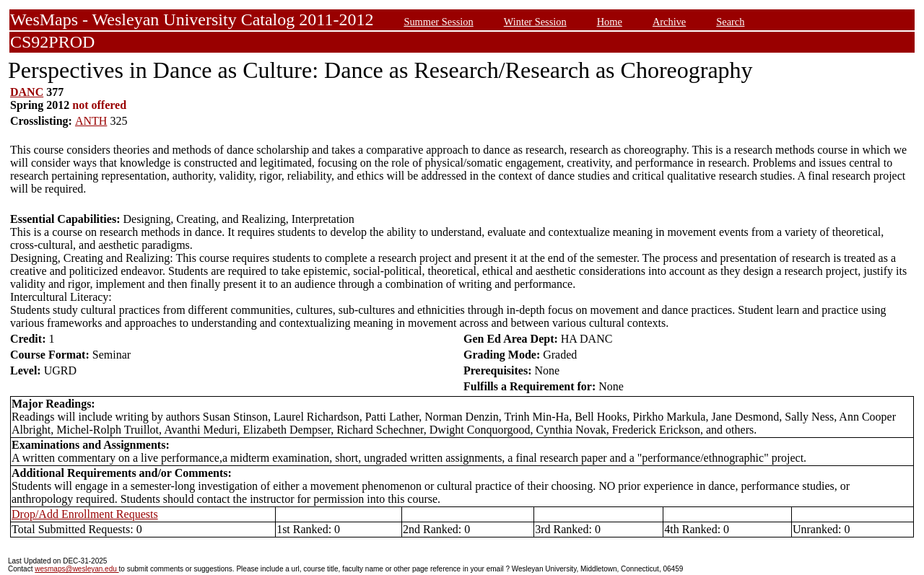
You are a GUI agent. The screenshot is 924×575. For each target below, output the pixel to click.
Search (730, 22)
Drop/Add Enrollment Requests (85, 514)
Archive (669, 22)
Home (610, 22)
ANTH (91, 121)
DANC (27, 92)
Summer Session (438, 22)
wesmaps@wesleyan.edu (77, 569)
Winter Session (535, 22)
